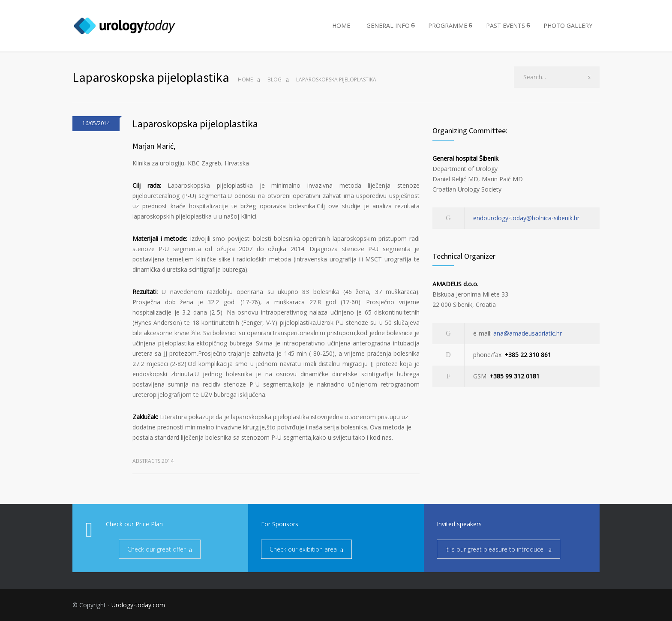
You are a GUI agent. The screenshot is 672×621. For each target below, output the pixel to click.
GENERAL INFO (388, 25)
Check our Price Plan (134, 524)
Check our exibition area (303, 549)
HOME (341, 25)
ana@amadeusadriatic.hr (528, 333)
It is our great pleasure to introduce (495, 549)
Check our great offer (156, 549)
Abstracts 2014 (153, 461)
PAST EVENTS (505, 25)
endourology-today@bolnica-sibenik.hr (526, 218)
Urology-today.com (138, 605)
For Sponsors (280, 524)
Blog (274, 79)
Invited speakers (459, 524)
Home (245, 79)
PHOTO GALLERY (568, 25)
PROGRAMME (448, 25)
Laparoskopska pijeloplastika (195, 124)
